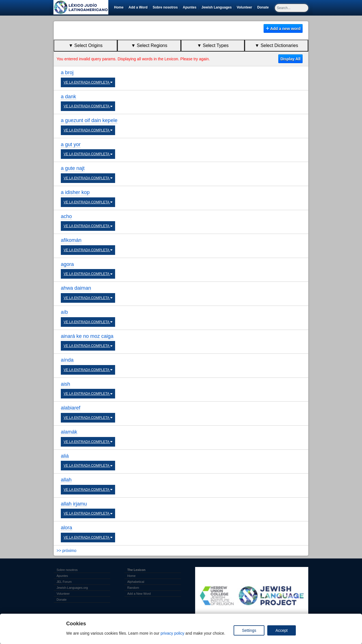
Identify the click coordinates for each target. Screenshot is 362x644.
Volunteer (245, 7)
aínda (67, 360)
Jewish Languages (217, 7)
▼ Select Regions (149, 45)
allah (66, 480)
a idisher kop (75, 192)
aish (65, 384)
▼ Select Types (213, 45)
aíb (64, 312)
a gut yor (71, 144)
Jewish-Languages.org (72, 588)
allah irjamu (74, 504)
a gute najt (73, 168)
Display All (290, 59)
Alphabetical (136, 582)
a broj (67, 72)
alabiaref (71, 408)
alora (66, 528)
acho (66, 216)
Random (133, 588)
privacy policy (173, 633)
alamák (69, 432)
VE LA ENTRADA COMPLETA (88, 82)
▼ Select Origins (86, 45)
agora (67, 264)
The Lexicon (136, 570)
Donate (264, 7)
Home (119, 7)
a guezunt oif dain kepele (89, 120)
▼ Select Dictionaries (276, 45)
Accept (282, 630)
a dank (68, 97)
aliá (65, 456)
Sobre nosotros (165, 7)
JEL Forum (64, 582)
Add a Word (138, 7)
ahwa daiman (76, 288)
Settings (249, 630)
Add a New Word (139, 594)
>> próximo (66, 551)
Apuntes (189, 7)
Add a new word (283, 29)
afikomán (71, 240)
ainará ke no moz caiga (87, 336)
